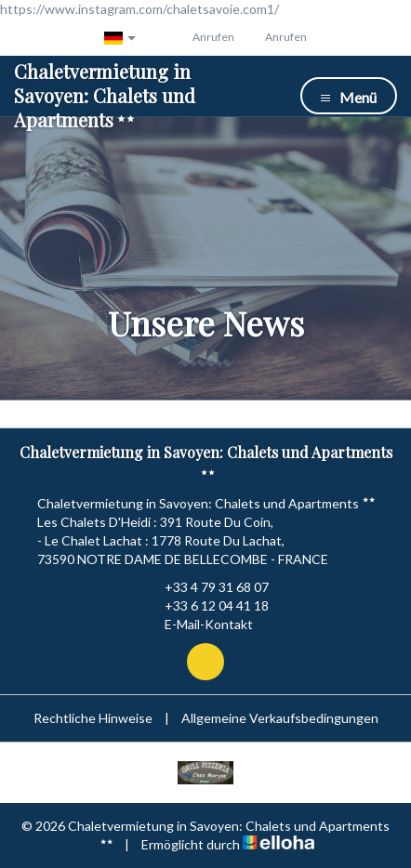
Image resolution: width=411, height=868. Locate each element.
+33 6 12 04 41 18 (206, 606)
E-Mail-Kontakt (198, 625)
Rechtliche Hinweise (93, 718)
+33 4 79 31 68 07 (206, 587)
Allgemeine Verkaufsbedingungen (280, 718)
